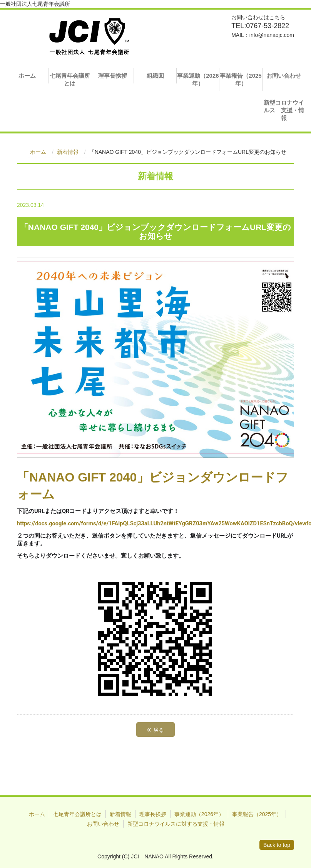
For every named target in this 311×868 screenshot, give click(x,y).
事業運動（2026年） (198, 79)
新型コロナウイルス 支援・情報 (284, 110)
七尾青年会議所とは (70, 79)
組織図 (155, 76)
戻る (155, 729)
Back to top (277, 845)
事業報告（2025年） (241, 79)
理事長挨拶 (113, 76)
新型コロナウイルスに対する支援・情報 (176, 824)
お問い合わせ (284, 76)
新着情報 (68, 152)
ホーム (27, 76)
